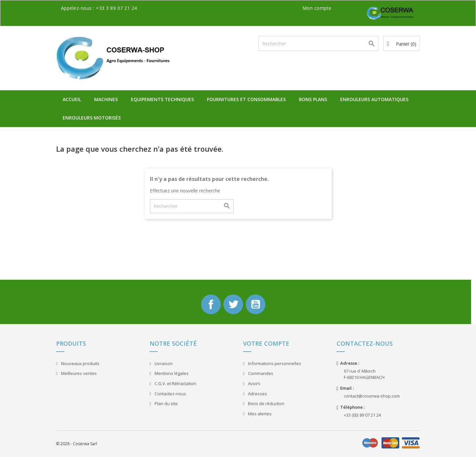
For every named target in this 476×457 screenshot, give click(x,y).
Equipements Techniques (162, 99)
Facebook (211, 304)
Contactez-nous (170, 394)
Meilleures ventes (78, 373)
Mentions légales (171, 373)
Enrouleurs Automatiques (374, 99)
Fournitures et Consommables (246, 99)
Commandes (260, 373)
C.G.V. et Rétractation (175, 383)
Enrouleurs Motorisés (92, 118)
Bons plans (313, 99)
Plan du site (166, 403)
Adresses (257, 394)
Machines (106, 99)
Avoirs (254, 383)
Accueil (72, 99)
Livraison (163, 363)
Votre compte (266, 343)
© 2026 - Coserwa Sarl (77, 444)
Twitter (233, 304)
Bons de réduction (266, 403)
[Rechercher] (318, 44)
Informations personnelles (274, 363)
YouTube (256, 304)
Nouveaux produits (80, 363)
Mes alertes (259, 414)
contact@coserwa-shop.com (372, 396)
